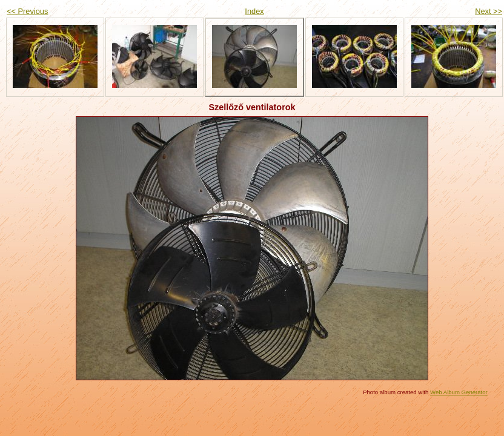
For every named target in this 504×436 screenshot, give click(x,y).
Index (254, 11)
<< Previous (27, 11)
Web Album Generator (459, 392)
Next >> (489, 11)
